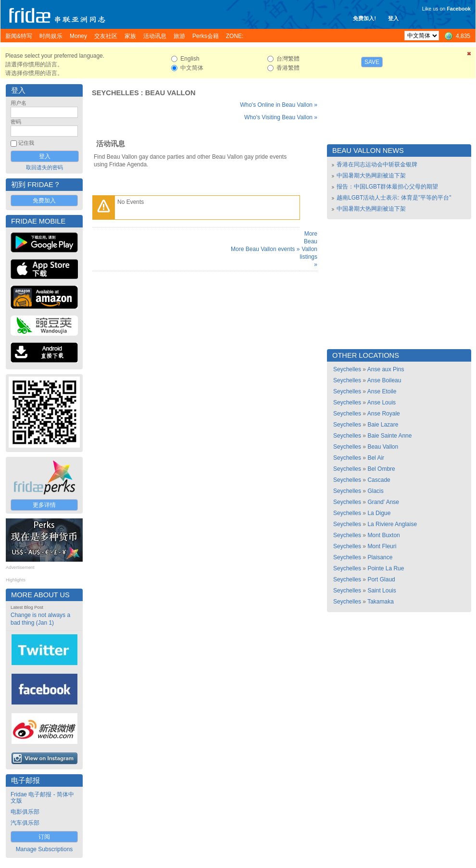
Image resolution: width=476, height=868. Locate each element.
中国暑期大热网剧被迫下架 (371, 176)
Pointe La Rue (386, 568)
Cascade (379, 480)
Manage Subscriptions (44, 849)
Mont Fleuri (382, 546)
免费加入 (44, 201)
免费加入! (364, 18)
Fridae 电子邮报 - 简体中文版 (42, 798)
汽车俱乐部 (25, 823)
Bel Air (376, 458)
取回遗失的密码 (44, 167)
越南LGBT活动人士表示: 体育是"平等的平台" (394, 198)
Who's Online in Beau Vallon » (279, 105)
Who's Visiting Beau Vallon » (281, 117)
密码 (16, 122)
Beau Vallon (170, 93)
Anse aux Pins (386, 369)
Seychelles (115, 93)
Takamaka (381, 602)
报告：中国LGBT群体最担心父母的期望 (387, 187)
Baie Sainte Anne (389, 436)
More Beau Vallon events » (265, 249)
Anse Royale (384, 414)
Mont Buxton (383, 535)
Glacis (375, 491)
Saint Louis (382, 591)
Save (372, 62)
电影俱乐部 (25, 812)
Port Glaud (381, 579)
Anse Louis (382, 403)
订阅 (44, 837)
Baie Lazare (383, 425)
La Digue (379, 513)
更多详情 (44, 505)
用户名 (19, 103)
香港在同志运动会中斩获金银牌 (377, 164)
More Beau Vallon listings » (308, 249)
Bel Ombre (381, 469)
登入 (393, 18)
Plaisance (380, 557)
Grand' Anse (383, 502)
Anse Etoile (382, 391)
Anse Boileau (384, 380)
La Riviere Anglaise (392, 524)
